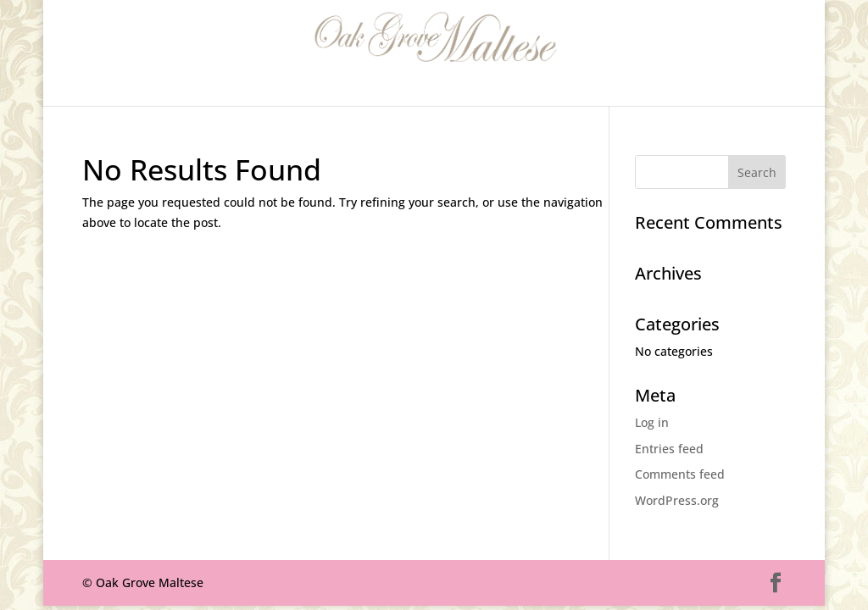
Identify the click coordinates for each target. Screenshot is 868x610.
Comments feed (680, 474)
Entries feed (669, 449)
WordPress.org (677, 500)
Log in (652, 422)
